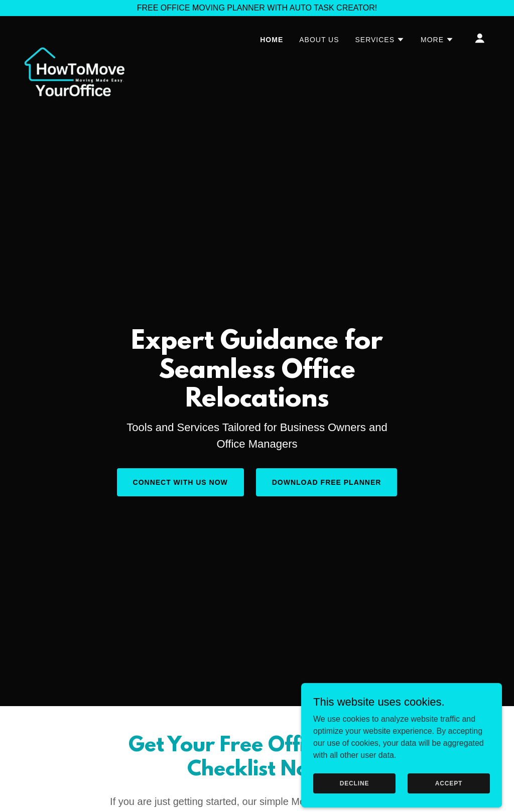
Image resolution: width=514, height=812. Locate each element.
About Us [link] (319, 40)
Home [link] (272, 40)
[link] (74, 36)
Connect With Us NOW (180, 482)
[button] (380, 40)
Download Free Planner (327, 482)
